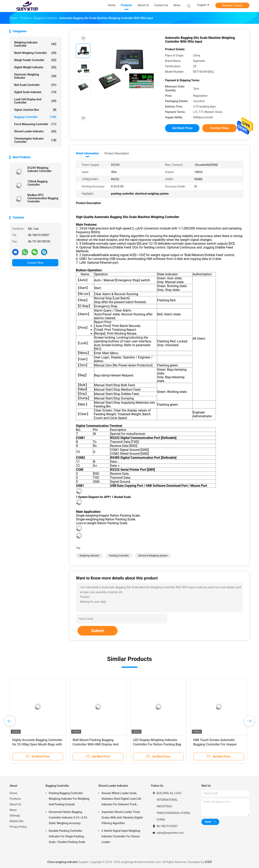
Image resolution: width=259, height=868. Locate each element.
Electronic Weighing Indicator (35, 76)
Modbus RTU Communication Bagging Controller (43, 198)
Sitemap (15, 816)
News (13, 810)
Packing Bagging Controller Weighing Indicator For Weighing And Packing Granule (69, 799)
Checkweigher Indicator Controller (35, 140)
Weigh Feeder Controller (35, 60)
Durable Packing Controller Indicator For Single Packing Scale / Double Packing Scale (67, 836)
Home (13, 793)
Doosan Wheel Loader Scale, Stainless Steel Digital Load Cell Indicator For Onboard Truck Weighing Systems (121, 799)
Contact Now (35, 263)
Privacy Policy (18, 827)
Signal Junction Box (35, 110)
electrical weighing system (153, 556)
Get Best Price (182, 128)
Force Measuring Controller (35, 124)
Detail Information (87, 153)
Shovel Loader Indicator (35, 131)
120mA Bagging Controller (37, 183)
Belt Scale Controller (35, 85)
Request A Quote (232, 5)
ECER (208, 862)
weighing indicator (89, 556)
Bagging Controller (35, 117)
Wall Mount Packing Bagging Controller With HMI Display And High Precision (95, 744)
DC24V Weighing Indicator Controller (39, 169)
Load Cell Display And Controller (35, 101)
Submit (98, 631)
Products (15, 799)
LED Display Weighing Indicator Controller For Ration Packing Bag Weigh (157, 744)
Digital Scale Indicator (35, 92)
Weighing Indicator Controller (35, 44)
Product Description (117, 153)
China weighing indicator (63, 862)
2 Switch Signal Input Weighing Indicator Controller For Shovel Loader (121, 836)
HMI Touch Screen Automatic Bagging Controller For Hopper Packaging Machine (215, 744)
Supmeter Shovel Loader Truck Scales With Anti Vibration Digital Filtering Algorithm (122, 818)
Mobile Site (17, 821)
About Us (15, 804)
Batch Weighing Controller (35, 53)
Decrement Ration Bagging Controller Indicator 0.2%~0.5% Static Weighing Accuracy (68, 818)
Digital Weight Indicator (35, 67)
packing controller (119, 556)
